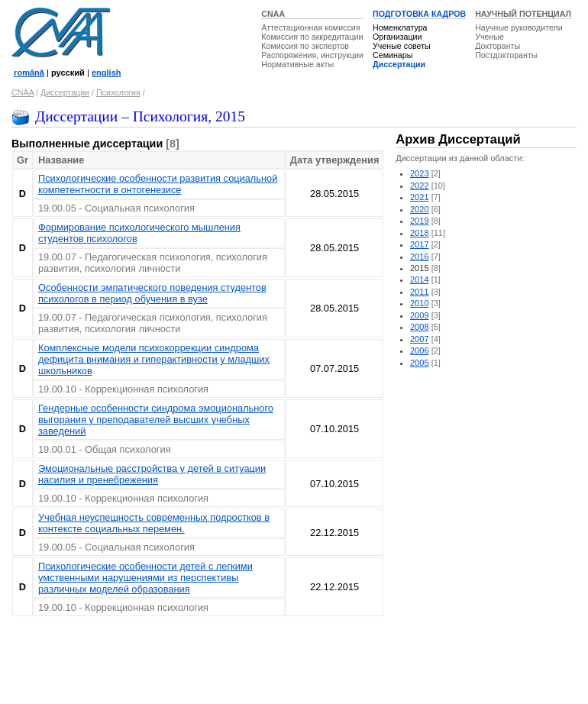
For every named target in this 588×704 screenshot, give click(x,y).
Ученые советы (402, 46)
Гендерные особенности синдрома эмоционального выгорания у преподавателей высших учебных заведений (156, 420)
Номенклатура (400, 27)
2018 (420, 233)
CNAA (273, 14)
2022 (420, 186)
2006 (420, 350)
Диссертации (399, 64)
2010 (420, 303)
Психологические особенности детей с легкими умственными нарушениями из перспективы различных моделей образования (145, 578)
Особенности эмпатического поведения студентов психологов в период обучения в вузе (152, 293)
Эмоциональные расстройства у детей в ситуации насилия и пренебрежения (152, 474)
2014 (420, 279)
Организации (397, 37)
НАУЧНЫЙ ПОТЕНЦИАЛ (523, 14)
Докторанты (498, 46)
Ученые (489, 37)
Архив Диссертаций (458, 139)
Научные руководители (519, 27)
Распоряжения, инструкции (312, 55)
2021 (420, 197)
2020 (420, 209)
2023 (420, 173)
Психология (118, 92)
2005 (420, 363)
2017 (420, 244)
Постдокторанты (506, 55)
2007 (420, 339)
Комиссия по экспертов (305, 46)
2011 (420, 292)
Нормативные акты (297, 64)
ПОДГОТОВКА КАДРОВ (419, 14)
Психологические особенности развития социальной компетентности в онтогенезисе (158, 184)
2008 (420, 327)
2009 (420, 315)
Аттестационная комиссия (310, 27)
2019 (420, 221)
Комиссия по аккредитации (312, 37)
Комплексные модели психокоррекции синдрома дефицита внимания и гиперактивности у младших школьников (154, 359)
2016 (420, 257)
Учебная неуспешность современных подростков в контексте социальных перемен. (154, 523)
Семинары (393, 55)
